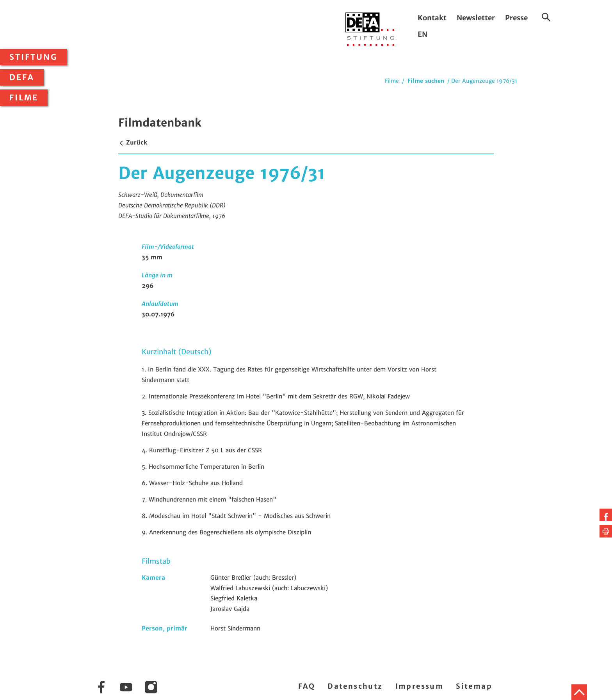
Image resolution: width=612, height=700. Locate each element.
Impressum (420, 686)
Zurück (133, 142)
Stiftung (34, 57)
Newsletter (476, 18)
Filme (24, 98)
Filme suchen (426, 81)
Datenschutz (355, 686)
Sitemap (474, 686)
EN (423, 34)
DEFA (22, 77)
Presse (516, 18)
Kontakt (432, 18)
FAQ (307, 686)
